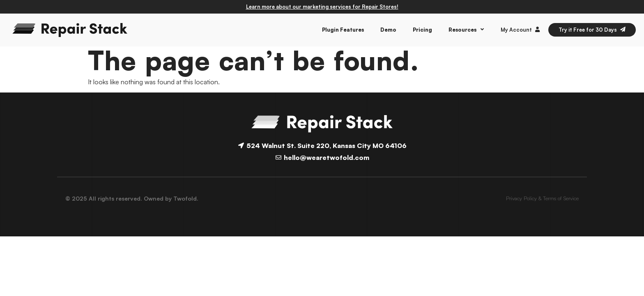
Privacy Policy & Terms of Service (542, 198)
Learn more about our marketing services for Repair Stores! (322, 7)
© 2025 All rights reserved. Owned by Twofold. (132, 198)
